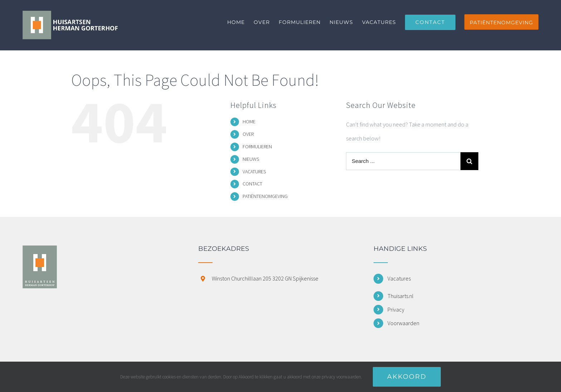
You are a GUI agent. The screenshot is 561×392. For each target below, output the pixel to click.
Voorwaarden (403, 323)
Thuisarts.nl (401, 296)
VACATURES (254, 172)
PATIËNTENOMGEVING (265, 196)
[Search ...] (403, 161)
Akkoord (407, 377)
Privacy (396, 309)
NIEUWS (251, 159)
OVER (248, 134)
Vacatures (399, 278)
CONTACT (252, 184)
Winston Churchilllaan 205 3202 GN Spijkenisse (265, 278)
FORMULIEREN (257, 147)
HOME (249, 121)
